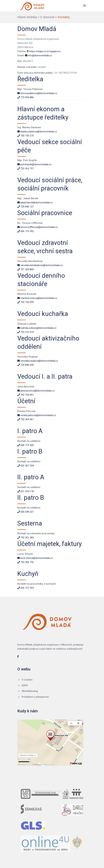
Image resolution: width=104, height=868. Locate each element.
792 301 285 (26, 538)
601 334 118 (26, 491)
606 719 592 (26, 231)
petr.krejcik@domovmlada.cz (34, 164)
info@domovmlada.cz (38, 55)
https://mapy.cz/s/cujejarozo (45, 51)
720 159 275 (26, 136)
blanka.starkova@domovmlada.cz (37, 132)
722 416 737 (26, 169)
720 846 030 (26, 365)
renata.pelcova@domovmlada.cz (37, 415)
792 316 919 (26, 332)
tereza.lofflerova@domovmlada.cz (38, 227)
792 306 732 (26, 562)
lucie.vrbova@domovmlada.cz (35, 558)
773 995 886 (26, 97)
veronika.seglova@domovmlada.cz (38, 361)
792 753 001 (26, 395)
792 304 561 (26, 419)
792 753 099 (26, 302)
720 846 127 (26, 207)
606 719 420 (26, 445)
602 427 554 (26, 466)
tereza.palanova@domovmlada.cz (37, 93)
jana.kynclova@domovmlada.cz (36, 391)
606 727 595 (26, 588)
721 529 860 (26, 269)
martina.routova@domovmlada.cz (37, 298)
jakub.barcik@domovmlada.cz (35, 203)
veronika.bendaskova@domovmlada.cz (40, 265)
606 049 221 (26, 512)
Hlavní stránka (27, 17)
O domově (47, 17)
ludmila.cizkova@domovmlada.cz (37, 328)
